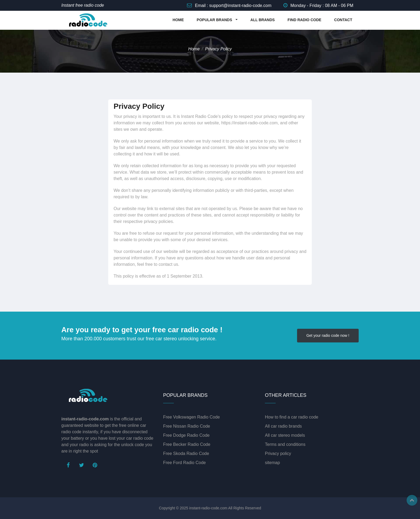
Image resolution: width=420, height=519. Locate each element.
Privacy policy (278, 453)
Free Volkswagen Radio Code (192, 417)
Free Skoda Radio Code (186, 453)
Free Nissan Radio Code (187, 426)
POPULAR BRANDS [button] (215, 20)
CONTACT (343, 20)
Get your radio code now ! (328, 335)
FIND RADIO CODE (305, 20)
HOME (178, 20)
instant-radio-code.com (208, 508)
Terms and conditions (285, 444)
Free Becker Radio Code (187, 444)
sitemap (272, 463)
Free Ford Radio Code (184, 463)
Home (194, 49)
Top (412, 500)
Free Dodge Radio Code (186, 435)
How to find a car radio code (292, 417)
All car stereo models (285, 435)
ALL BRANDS (263, 20)
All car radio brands (283, 426)
